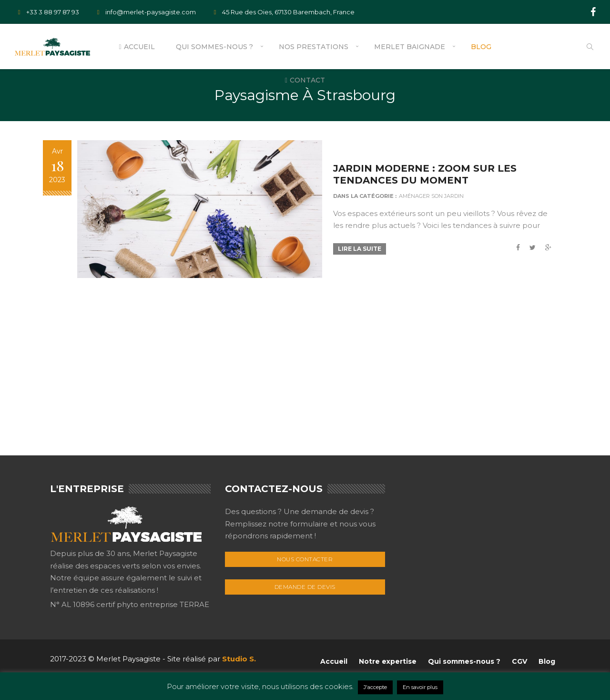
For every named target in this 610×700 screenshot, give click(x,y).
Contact (305, 80)
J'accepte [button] (375, 687)
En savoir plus (420, 687)
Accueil (137, 47)
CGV (519, 661)
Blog (481, 47)
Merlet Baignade (410, 47)
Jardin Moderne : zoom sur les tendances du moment (428, 174)
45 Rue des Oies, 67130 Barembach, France (282, 12)
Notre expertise (388, 661)
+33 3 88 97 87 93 (47, 12)
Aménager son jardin (435, 196)
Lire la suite (363, 249)
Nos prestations (314, 47)
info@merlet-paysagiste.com (145, 12)
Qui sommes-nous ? (214, 47)
